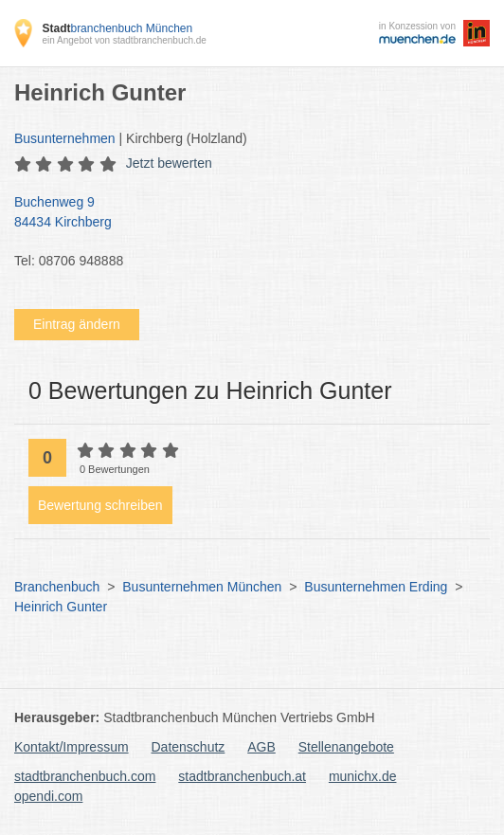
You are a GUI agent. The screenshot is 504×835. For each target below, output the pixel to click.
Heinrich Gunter (61, 607)
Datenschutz (189, 747)
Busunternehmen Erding (376, 587)
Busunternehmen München (202, 587)
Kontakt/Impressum (72, 747)
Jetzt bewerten (169, 163)
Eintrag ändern (77, 324)
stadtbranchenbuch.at (242, 776)
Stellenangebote (346, 747)
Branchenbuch (57, 587)
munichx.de (363, 776)
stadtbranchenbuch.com (85, 776)
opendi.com (48, 796)
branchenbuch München (117, 28)
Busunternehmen (65, 138)
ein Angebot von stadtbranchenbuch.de (124, 40)
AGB (261, 747)
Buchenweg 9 (243, 213)
